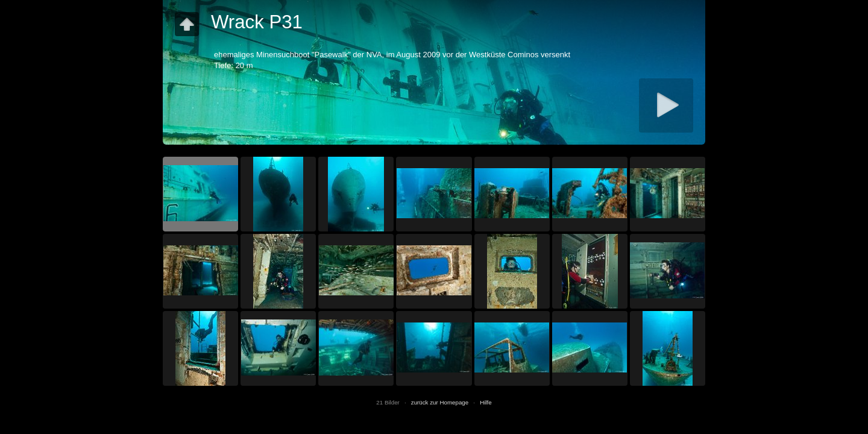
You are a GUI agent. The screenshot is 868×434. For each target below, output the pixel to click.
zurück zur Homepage (440, 402)
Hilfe (486, 402)
